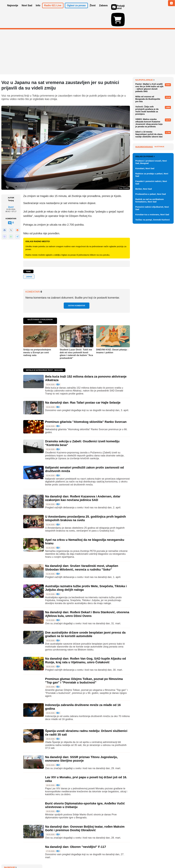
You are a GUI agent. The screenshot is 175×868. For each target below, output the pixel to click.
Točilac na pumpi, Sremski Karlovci (153, 339)
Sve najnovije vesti (160, 126)
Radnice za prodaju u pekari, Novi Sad (152, 294)
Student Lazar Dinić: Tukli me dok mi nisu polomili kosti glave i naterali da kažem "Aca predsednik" (76, 338)
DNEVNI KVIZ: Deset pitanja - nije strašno (154, 100)
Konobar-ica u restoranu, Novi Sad (152, 334)
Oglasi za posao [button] (76, 9)
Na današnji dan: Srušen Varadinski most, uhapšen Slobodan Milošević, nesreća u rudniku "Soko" (82, 552)
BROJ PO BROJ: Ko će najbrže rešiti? (153, 112)
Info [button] (38, 9)
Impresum (42, 858)
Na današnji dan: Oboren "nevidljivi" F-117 (76, 831)
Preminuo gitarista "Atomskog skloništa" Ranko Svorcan (86, 406)
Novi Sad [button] (27, 9)
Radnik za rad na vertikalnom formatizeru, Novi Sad (150, 320)
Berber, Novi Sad (144, 308)
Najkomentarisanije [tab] (144, 201)
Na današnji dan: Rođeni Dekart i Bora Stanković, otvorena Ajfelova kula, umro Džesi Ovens (87, 598)
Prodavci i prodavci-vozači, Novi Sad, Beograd (151, 281)
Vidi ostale (165, 267)
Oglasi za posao (145, 276)
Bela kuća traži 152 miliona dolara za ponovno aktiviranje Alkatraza (153, 91)
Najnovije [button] (13, 9)
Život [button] (93, 9)
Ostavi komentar (77, 290)
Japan (29, 261)
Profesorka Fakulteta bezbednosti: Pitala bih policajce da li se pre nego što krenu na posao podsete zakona (154, 79)
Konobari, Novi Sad (145, 288)
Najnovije (142, 64)
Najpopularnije (145, 134)
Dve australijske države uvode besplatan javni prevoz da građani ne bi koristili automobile (85, 618)
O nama (7, 858)
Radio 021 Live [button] (53, 9)
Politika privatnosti (76, 858)
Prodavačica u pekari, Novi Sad (151, 313)
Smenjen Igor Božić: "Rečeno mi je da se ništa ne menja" (154, 120)
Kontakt (31, 858)
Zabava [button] (103, 9)
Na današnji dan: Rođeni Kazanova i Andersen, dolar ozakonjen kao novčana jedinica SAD (83, 482)
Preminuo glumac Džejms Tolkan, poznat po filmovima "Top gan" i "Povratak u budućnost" (84, 665)
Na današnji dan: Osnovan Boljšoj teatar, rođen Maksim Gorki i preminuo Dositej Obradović (85, 813)
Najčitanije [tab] (159, 201)
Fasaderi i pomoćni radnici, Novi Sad (151, 302)
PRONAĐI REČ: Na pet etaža (152, 106)
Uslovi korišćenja (57, 858)
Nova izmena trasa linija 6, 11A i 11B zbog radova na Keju (154, 69)
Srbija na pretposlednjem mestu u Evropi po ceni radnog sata (37, 337)
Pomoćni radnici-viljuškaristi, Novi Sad (152, 327)
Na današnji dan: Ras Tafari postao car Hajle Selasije (83, 387)
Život (11, 191)
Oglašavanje (19, 858)
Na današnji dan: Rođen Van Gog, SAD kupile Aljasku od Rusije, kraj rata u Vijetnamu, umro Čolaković (86, 645)
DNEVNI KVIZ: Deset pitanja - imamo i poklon (112, 335)
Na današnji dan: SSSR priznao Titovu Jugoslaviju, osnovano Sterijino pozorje (81, 743)
